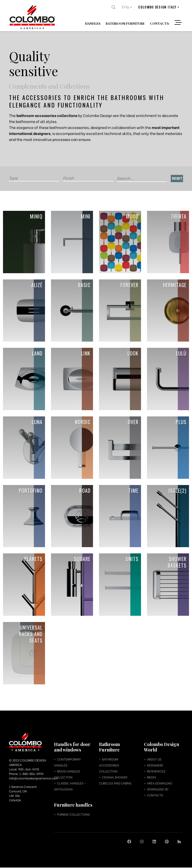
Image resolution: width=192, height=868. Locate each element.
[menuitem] (127, 6)
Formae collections (73, 815)
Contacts (160, 23)
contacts (155, 796)
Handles (93, 23)
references (156, 772)
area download (159, 784)
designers (155, 766)
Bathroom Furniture (126, 23)
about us (154, 760)
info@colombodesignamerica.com (33, 779)
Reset (177, 178)
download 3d (158, 790)
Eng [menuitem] (126, 6)
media (151, 778)
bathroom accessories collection (109, 766)
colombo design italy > (159, 7)
